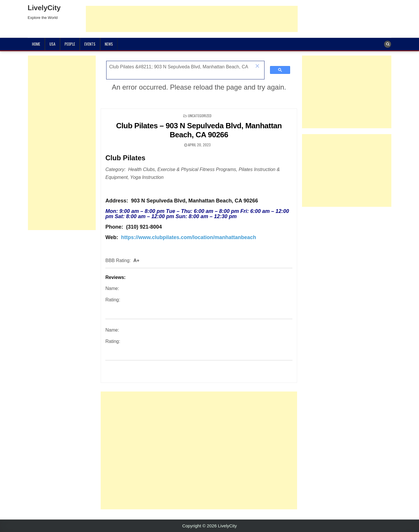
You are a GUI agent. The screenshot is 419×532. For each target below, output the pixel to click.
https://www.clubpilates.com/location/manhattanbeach (189, 237)
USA (52, 44)
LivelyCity (44, 8)
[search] (179, 67)
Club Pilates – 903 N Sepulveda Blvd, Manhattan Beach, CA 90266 (199, 130)
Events (90, 44)
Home (36, 44)
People (70, 44)
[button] (257, 67)
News (109, 44)
